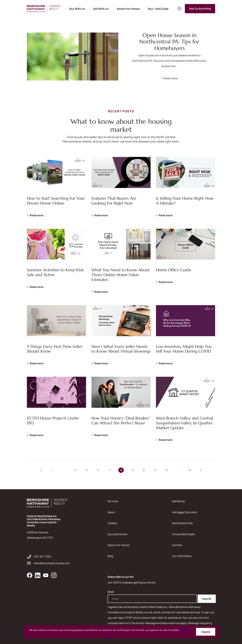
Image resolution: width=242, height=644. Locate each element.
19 (132, 470)
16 (98, 470)
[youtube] (46, 575)
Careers (112, 523)
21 (155, 470)
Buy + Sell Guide (158, 9)
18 (121, 470)
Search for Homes (128, 9)
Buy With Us (77, 9)
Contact (177, 545)
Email (111, 592)
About (111, 512)
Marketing (178, 501)
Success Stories (117, 534)
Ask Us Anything (200, 9)
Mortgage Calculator (185, 512)
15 (87, 470)
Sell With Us (101, 9)
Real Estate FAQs (182, 523)
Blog (110, 556)
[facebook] (30, 575)
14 (75, 470)
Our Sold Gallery (182, 556)
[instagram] (54, 575)
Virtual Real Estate (183, 534)
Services (113, 501)
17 (109, 470)
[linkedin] (38, 575)
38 (189, 470)
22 (167, 470)
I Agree (206, 632)
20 (144, 470)
